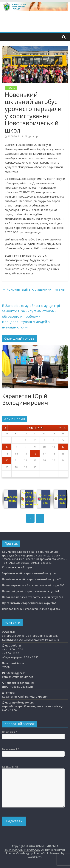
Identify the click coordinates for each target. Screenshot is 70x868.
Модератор (31, 136)
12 (63, 447)
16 (35, 453)
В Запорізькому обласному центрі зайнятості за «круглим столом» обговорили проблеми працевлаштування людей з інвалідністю (31, 316)
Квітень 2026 (35, 428)
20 (7, 460)
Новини (11, 88)
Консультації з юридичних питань (33, 289)
